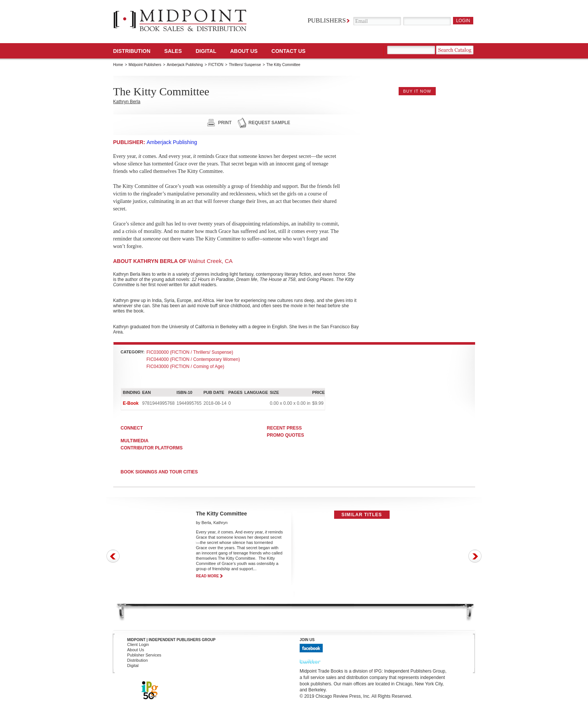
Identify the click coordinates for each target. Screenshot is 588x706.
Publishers (327, 20)
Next (475, 556)
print (225, 123)
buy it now (417, 91)
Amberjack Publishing (185, 65)
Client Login (138, 644)
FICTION (216, 65)
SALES (173, 51)
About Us (244, 51)
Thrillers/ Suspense (245, 65)
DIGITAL (206, 51)
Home (118, 65)
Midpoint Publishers (145, 65)
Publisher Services (144, 655)
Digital (133, 665)
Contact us (289, 51)
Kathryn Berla (127, 102)
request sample (269, 123)
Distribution (132, 51)
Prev (113, 556)
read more (208, 576)
